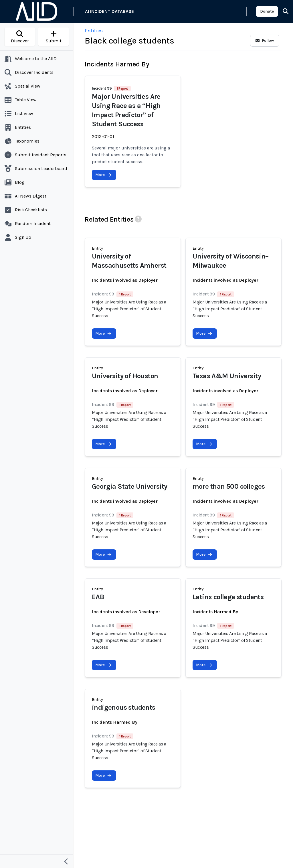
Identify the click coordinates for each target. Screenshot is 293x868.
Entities (94, 31)
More (103, 175)
